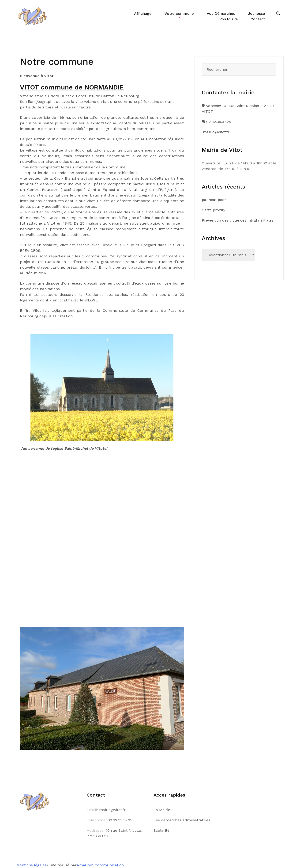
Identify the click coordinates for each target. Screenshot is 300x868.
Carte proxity (214, 210)
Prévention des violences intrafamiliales (238, 220)
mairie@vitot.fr (216, 132)
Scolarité (161, 830)
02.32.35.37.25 (216, 122)
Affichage (143, 13)
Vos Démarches (221, 13)
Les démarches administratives (182, 820)
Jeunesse (257, 13)
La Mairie (162, 810)
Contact (258, 19)
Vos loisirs (229, 19)
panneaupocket (216, 200)
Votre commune (179, 13)
